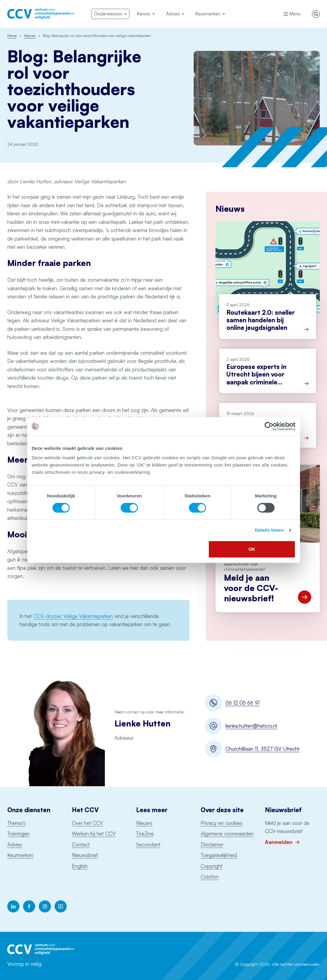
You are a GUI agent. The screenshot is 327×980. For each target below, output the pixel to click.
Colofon (210, 877)
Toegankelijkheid (219, 855)
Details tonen (269, 530)
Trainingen (18, 834)
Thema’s (16, 823)
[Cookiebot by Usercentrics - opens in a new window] (269, 426)
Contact (81, 844)
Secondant (148, 844)
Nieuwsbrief (85, 855)
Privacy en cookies (222, 823)
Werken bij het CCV (94, 834)
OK (252, 549)
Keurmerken (20, 855)
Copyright (212, 866)
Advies (15, 844)
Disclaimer (212, 844)
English (80, 866)
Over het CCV (87, 823)
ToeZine (145, 834)
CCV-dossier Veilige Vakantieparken (73, 616)
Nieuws (144, 823)
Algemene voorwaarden (227, 834)
